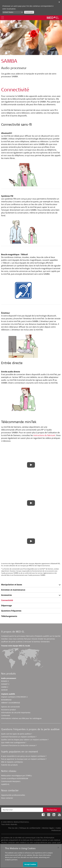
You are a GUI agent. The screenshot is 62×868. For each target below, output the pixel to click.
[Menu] (3, 18)
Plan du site (13, 828)
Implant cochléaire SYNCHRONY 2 (14, 697)
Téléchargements (9, 616)
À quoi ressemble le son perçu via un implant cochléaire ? (24, 756)
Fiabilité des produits (9, 765)
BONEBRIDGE (6, 700)
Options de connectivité (10, 707)
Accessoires (6, 595)
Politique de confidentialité (30, 828)
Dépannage (6, 606)
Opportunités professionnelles (13, 795)
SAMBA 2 (5, 687)
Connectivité (7, 600)
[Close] (58, 848)
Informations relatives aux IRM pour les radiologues (21, 718)
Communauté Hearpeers (11, 781)
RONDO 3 (5, 681)
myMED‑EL (5, 784)
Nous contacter (7, 798)
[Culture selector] (13, 12)
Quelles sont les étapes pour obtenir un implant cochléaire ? (25, 740)
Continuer (29, 12)
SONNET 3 (5, 684)
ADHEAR (4, 690)
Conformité (6, 715)
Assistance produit (8, 710)
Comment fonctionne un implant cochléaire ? (19, 737)
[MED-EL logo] (53, 18)
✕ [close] (59, 2)
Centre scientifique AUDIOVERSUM (15, 778)
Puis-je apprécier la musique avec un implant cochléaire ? (24, 759)
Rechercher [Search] (52, 810)
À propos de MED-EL (13, 632)
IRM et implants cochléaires (12, 762)
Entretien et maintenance (13, 590)
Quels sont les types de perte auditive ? (17, 734)
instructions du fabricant (44, 435)
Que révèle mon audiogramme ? (14, 743)
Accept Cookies (30, 865)
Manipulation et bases (12, 585)
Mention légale (48, 828)
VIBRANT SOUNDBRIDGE (11, 703)
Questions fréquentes (11, 611)
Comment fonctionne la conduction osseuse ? (19, 745)
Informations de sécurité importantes (16, 713)
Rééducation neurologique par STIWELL (17, 776)
